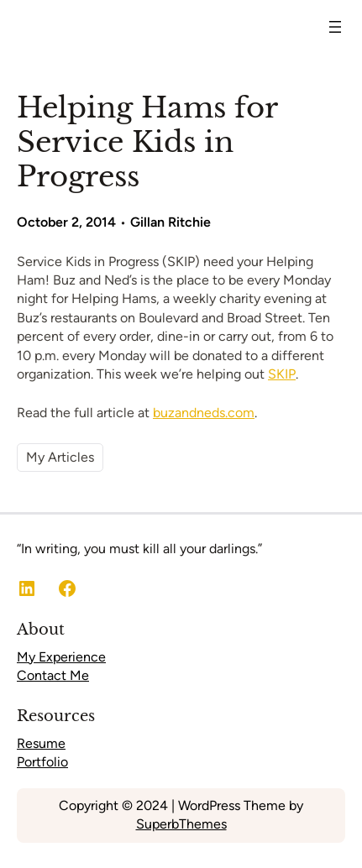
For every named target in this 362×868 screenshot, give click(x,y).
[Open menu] (335, 27)
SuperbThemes (181, 824)
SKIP (282, 374)
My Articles (60, 457)
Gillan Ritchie (171, 222)
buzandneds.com (204, 413)
